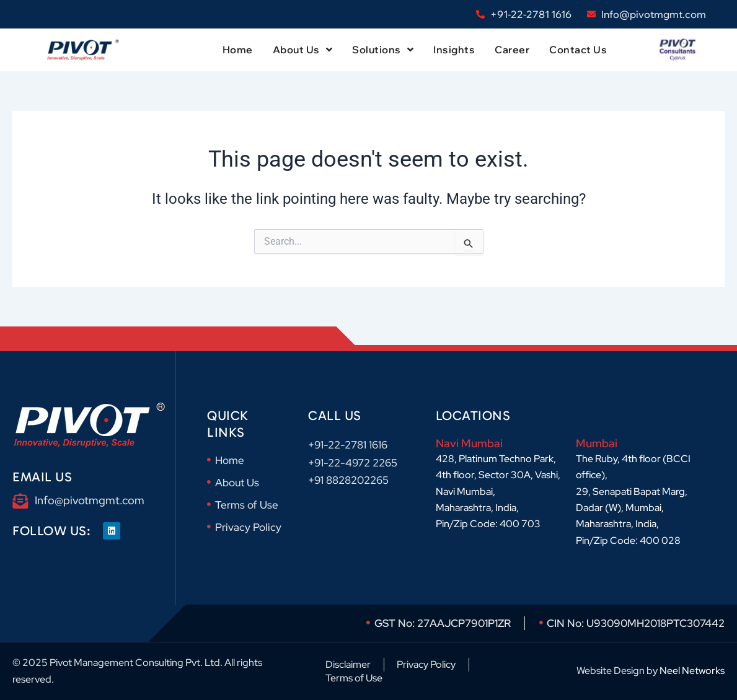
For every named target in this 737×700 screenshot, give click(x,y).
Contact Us (578, 50)
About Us (303, 50)
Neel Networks (692, 671)
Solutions (383, 50)
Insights (454, 50)
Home (238, 50)
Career (512, 50)
